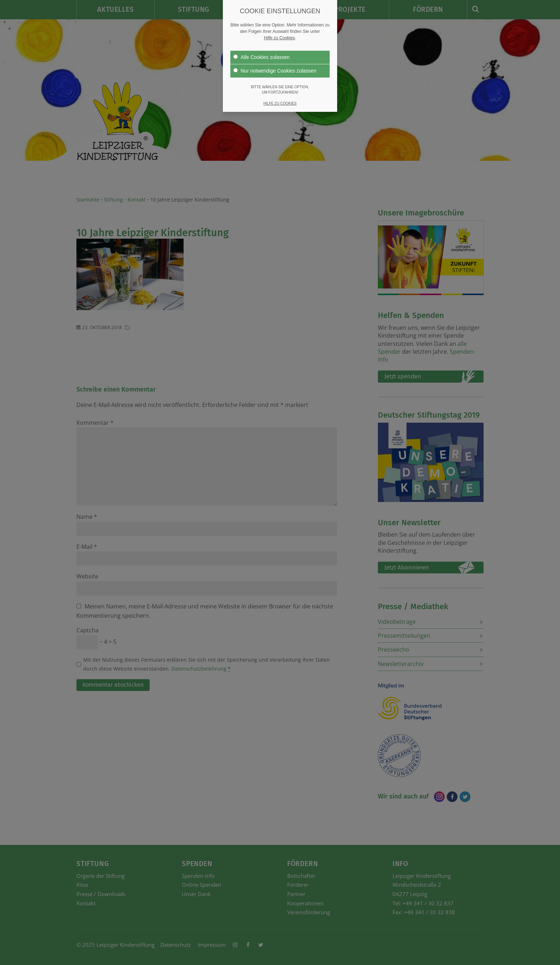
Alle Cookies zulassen (261, 57)
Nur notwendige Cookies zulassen (275, 71)
